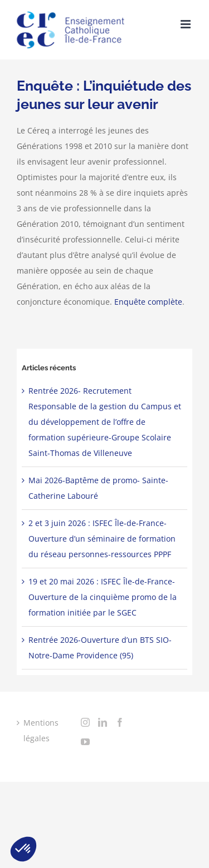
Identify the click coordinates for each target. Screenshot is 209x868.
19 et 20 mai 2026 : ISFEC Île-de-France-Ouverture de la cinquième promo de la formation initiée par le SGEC (103, 597)
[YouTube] (85, 742)
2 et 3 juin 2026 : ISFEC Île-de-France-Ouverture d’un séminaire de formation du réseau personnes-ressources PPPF (102, 539)
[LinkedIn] (103, 722)
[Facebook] (120, 722)
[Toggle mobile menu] (186, 24)
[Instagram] (85, 722)
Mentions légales (41, 730)
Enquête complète (148, 302)
